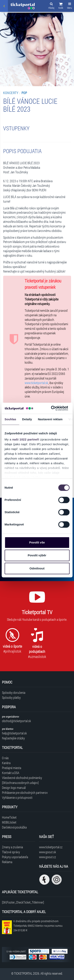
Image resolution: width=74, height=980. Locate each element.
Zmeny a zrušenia (12, 847)
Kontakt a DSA (11, 773)
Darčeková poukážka (14, 827)
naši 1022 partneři (26, 439)
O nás (5, 758)
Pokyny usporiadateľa (15, 857)
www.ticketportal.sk (36, 383)
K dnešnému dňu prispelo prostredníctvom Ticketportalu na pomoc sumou (38, 926)
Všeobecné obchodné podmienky (22, 778)
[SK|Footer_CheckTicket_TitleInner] (23, 902)
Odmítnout (37, 568)
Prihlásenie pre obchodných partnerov (25, 793)
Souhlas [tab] (10, 419)
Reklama (7, 862)
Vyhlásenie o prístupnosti (17, 797)
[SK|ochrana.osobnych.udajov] (20, 783)
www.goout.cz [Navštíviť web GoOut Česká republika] (47, 857)
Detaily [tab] (27, 419)
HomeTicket (9, 817)
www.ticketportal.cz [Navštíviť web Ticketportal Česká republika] (51, 847)
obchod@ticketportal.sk (16, 721)
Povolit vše (37, 542)
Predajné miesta (12, 768)
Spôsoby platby (11, 697)
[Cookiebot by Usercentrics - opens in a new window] (52, 408)
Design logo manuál (14, 788)
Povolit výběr (37, 555)
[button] (61, 6)
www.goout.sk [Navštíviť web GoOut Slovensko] (48, 852)
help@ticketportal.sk (14, 733)
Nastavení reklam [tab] (50, 419)
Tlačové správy (11, 852)
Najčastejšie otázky (13, 738)
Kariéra (6, 763)
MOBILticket (9, 822)
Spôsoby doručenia (14, 693)
